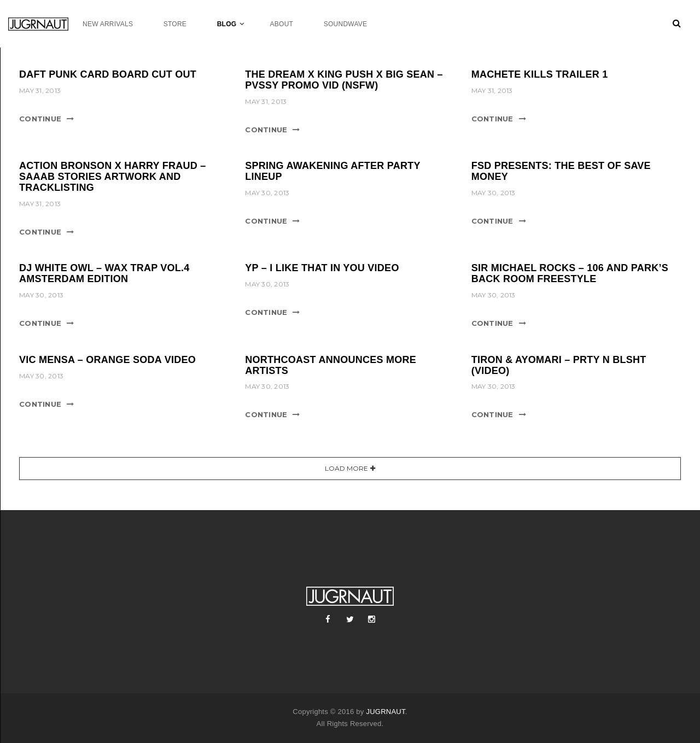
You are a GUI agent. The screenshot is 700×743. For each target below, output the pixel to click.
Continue (40, 119)
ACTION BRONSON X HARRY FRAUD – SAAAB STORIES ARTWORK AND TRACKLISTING (113, 177)
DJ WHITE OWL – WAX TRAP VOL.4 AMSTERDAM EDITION (104, 273)
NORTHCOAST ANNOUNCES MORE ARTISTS (331, 365)
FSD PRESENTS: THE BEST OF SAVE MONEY (561, 171)
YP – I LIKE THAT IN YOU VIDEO (322, 268)
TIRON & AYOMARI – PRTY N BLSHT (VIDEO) (559, 365)
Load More (346, 468)
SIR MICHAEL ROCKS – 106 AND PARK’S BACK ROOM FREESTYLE (570, 273)
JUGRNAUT (385, 712)
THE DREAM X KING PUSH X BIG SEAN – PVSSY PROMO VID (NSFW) (344, 80)
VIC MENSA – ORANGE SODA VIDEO (107, 360)
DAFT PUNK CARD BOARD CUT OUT (108, 74)
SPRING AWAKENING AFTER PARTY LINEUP (332, 171)
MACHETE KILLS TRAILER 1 (540, 74)
